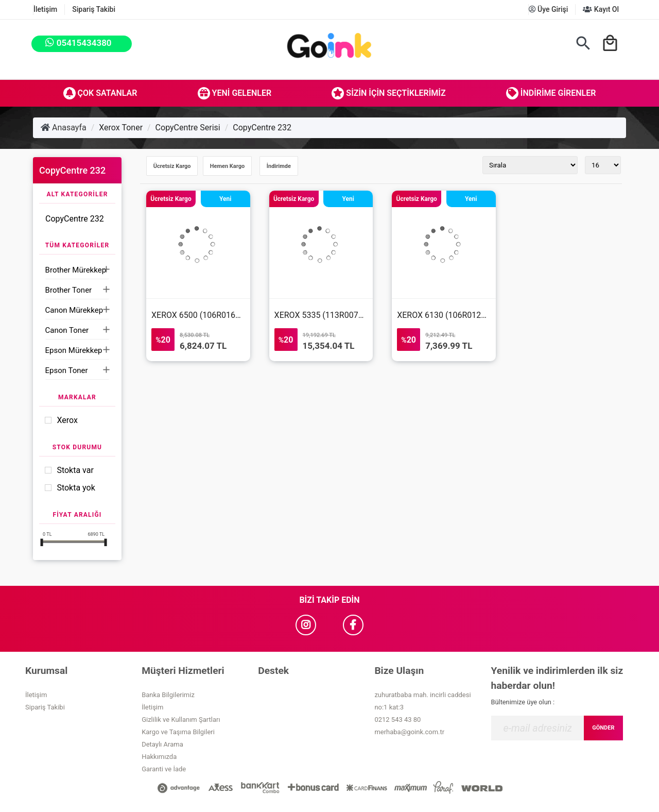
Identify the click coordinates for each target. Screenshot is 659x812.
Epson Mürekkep (74, 350)
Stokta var (75, 470)
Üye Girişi (549, 9)
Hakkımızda (159, 757)
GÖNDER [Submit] (603, 728)
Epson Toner (67, 370)
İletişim (45, 9)
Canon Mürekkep (74, 310)
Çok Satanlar (100, 93)
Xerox (67, 420)
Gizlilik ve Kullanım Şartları (181, 720)
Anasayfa (64, 128)
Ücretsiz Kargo (172, 166)
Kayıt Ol (601, 9)
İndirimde (279, 166)
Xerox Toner (121, 128)
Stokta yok (76, 488)
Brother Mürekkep (76, 270)
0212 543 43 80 (397, 720)
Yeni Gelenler (235, 93)
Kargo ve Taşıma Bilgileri (178, 732)
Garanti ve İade (164, 769)
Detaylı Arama (162, 744)
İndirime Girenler (551, 93)
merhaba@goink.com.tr (409, 732)
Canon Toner (67, 330)
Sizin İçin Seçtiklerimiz (388, 93)
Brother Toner (69, 290)
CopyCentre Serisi (188, 128)
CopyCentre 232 (262, 128)
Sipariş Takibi (94, 9)
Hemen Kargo (227, 166)
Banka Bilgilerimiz (168, 695)
